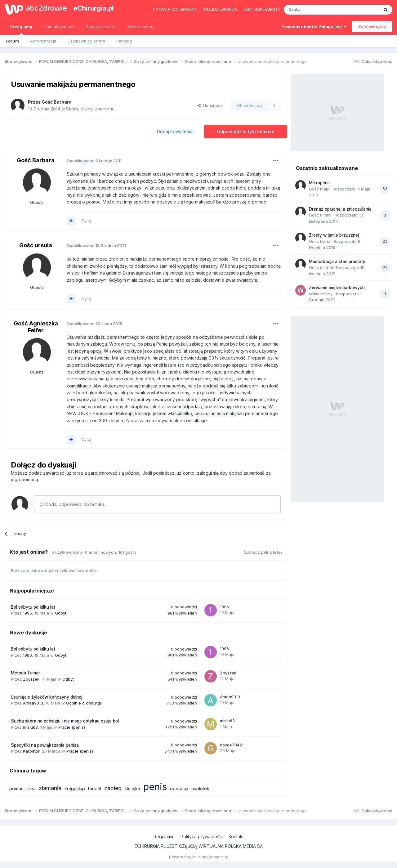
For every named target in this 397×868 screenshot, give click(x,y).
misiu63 (30, 727)
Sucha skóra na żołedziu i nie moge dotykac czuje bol (65, 721)
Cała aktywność (59, 27)
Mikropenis (320, 183)
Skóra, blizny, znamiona (90, 109)
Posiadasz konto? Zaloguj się (314, 27)
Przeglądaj (21, 29)
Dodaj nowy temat (175, 131)
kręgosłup (75, 788)
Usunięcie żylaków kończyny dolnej (47, 697)
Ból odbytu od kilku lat (33, 607)
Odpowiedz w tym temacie (245, 131)
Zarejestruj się (372, 26)
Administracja (43, 41)
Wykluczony (321, 294)
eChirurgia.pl (94, 8)
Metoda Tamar (25, 673)
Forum (12, 41)
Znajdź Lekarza (101, 27)
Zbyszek (31, 679)
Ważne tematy (141, 27)
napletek (200, 788)
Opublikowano (94, 161)
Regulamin (164, 837)
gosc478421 (232, 745)
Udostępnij (210, 105)
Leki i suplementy (262, 9)
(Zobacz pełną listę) (263, 552)
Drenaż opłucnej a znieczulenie (340, 209)
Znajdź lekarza (220, 9)
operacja (179, 788)
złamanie (50, 788)
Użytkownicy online (86, 41)
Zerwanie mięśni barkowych (337, 288)
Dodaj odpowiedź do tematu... (73, 504)
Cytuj (86, 221)
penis (155, 787)
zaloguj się (208, 473)
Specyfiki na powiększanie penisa (45, 745)
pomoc (16, 788)
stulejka (132, 788)
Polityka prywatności (202, 837)
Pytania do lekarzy (175, 9)
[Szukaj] (316, 10)
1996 (27, 613)
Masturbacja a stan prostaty (337, 262)
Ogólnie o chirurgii (84, 703)
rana (31, 788)
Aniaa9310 (33, 703)
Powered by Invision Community (198, 857)
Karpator (31, 751)
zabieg (113, 788)
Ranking (124, 41)
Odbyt (61, 613)
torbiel (95, 788)
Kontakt (236, 837)
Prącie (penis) (72, 727)
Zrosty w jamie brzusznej (334, 235)
